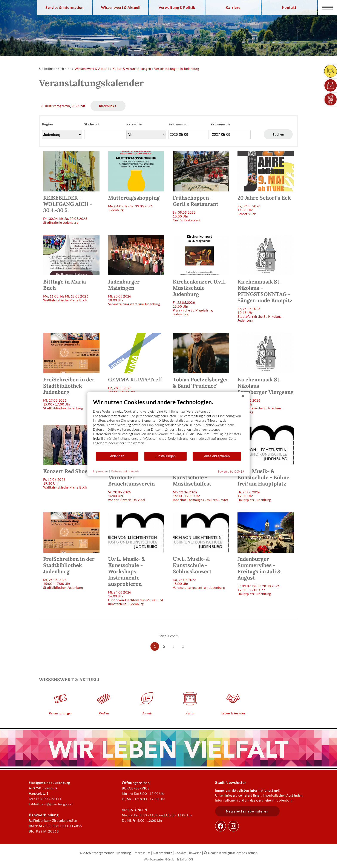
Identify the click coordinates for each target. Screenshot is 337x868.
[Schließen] (243, 396)
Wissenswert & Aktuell (121, 8)
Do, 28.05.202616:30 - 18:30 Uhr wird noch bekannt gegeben (136, 365)
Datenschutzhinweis (125, 471)
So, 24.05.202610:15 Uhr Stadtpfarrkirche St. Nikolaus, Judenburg (266, 279)
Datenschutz (162, 853)
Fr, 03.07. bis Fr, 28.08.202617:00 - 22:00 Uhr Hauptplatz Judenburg (266, 554)
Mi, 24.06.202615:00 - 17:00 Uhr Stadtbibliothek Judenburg (71, 551)
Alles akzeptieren (217, 456)
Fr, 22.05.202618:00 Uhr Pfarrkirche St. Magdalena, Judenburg (201, 276)
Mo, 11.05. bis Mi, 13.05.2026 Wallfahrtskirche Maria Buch (71, 269)
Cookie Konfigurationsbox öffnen (231, 853)
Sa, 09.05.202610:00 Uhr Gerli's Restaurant (201, 187)
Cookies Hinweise (188, 853)
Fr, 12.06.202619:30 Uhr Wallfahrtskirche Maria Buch (71, 457)
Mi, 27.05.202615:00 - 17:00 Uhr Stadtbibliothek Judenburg (71, 372)
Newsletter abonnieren (247, 811)
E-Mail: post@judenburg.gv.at (51, 804)
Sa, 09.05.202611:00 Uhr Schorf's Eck (266, 183)
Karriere (233, 8)
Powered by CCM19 (231, 471)
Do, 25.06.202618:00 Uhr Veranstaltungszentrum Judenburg (201, 551)
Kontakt (289, 8)
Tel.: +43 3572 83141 (45, 799)
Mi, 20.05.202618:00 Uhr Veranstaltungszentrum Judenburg (136, 271)
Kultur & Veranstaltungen (132, 69)
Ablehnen (117, 456)
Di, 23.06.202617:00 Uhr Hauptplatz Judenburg (266, 463)
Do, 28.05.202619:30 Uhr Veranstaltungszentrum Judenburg (201, 368)
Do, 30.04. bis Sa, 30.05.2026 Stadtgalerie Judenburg (71, 188)
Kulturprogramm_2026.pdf (65, 106)
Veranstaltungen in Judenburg (177, 69)
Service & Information (65, 8)
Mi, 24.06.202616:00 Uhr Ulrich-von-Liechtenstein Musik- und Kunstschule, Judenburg (136, 559)
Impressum (142, 853)
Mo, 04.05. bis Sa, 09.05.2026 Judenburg (136, 182)
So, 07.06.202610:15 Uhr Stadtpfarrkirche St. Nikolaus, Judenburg (266, 373)
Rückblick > (108, 106)
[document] (169, 425)
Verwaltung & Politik (177, 8)
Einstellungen (166, 456)
